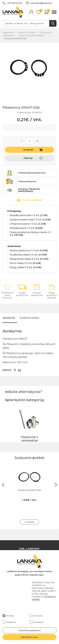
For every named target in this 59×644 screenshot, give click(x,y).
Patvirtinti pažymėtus (30, 630)
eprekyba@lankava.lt (39, 3)
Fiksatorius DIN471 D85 (29, 490)
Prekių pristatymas (27, 181)
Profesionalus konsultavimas (32, 173)
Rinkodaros (37, 622)
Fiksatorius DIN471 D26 (15, 38)
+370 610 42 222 (12, 3)
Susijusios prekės (29, 318)
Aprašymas (9, 318)
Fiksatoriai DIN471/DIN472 (31, 35)
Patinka (28, 158)
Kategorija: (29, 190)
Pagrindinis (8, 32)
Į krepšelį (28, 150)
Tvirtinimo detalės (27, 32)
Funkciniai (36, 616)
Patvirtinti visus (29, 637)
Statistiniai (9, 622)
